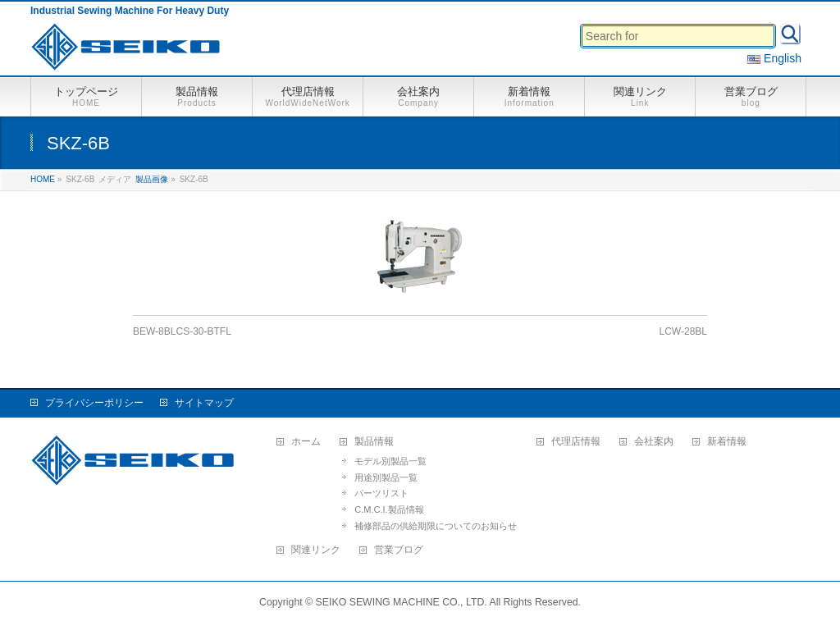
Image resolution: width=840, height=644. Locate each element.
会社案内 (654, 442)
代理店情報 (576, 442)
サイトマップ (204, 403)
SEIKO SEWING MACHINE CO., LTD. (402, 602)
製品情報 (374, 442)
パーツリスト (381, 493)
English (774, 58)
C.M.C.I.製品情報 (389, 509)
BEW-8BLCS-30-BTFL (182, 331)
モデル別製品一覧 (390, 461)
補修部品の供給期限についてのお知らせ (436, 526)
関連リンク (316, 550)
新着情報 (727, 442)
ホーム (306, 442)
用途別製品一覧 (386, 477)
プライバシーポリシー (94, 403)
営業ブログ (399, 550)
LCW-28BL (683, 331)
